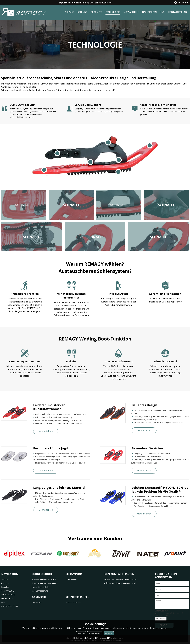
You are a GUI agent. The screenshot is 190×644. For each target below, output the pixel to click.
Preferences (100, 638)
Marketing (112, 638)
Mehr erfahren (46, 431)
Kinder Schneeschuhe (41, 587)
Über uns (82, 12)
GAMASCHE (37, 602)
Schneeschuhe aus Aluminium (44, 583)
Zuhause (69, 12)
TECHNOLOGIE (113, 12)
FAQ (163, 12)
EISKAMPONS (71, 579)
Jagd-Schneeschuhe (40, 591)
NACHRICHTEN (149, 12)
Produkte (96, 12)
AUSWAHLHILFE (131, 12)
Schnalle (24, 205)
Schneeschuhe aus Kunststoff (44, 579)
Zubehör (161, 619)
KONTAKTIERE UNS (178, 12)
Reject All (81, 633)
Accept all (109, 633)
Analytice (89, 638)
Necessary (78, 638)
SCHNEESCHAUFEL (74, 602)
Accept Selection (95, 633)
